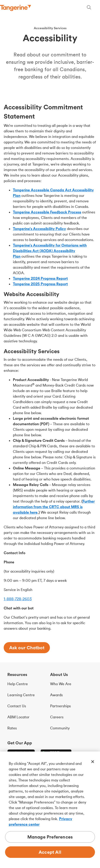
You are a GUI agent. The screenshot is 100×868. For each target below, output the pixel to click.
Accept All (50, 852)
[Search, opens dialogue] (89, 8)
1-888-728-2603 (18, 599)
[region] (50, 810)
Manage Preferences (50, 837)
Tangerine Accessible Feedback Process (47, 212)
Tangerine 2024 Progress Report (40, 278)
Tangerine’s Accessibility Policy (39, 229)
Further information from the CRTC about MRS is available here (54, 507)
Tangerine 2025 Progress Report (40, 284)
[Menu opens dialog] (97, 8)
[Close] (93, 762)
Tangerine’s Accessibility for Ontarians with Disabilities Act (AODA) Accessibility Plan (50, 251)
